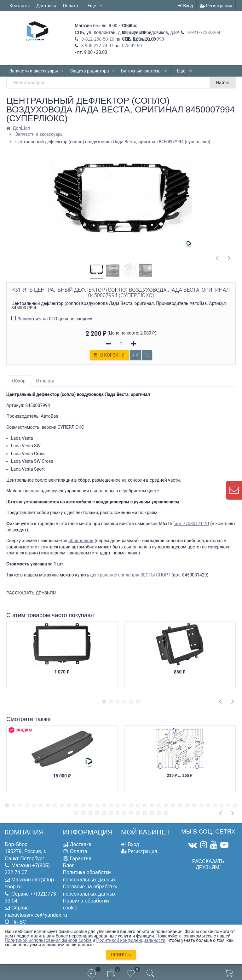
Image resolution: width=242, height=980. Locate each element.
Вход (186, 6)
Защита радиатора (92, 71)
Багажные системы (144, 71)
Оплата (71, 6)
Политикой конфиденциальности (131, 940)
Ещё (95, 6)
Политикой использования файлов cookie (48, 940)
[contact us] (234, 490)
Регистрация (216, 6)
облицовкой (81, 541)
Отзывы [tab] (45, 381)
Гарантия (81, 859)
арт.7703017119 (191, 524)
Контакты (20, 6)
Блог (69, 865)
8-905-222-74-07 (97, 46)
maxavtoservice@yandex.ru (36, 915)
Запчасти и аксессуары (37, 71)
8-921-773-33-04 (203, 32)
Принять (121, 955)
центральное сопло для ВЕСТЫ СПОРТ (130, 575)
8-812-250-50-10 (97, 39)
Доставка (46, 6)
